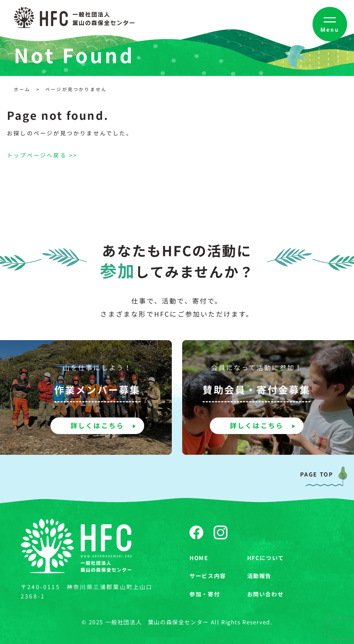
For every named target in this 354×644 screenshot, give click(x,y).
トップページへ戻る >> (42, 155)
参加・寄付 (205, 594)
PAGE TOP (317, 474)
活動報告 (259, 576)
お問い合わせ (265, 594)
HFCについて (266, 558)
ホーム (22, 89)
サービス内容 (208, 576)
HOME (199, 558)
